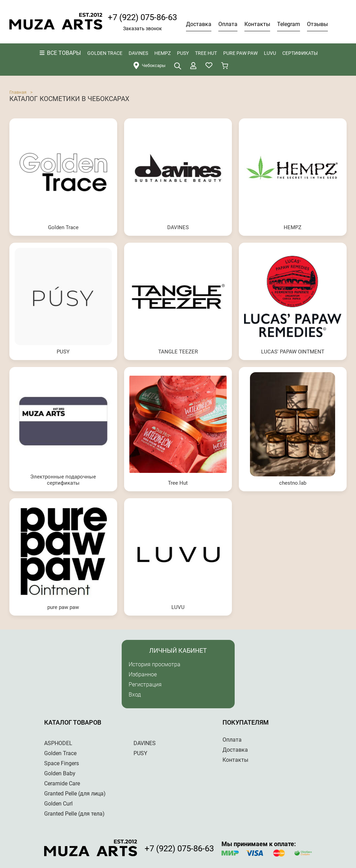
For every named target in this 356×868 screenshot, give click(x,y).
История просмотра (155, 664)
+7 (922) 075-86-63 (142, 17)
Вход (135, 695)
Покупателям (246, 722)
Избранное (143, 674)
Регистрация (145, 685)
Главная (18, 92)
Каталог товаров (73, 722)
